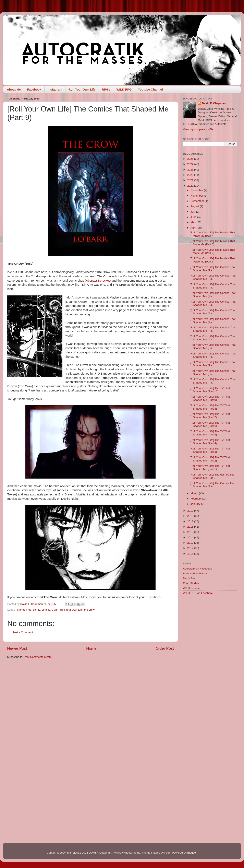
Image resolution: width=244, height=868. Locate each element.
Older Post (165, 648)
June (194, 217)
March (195, 493)
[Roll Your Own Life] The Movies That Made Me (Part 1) (212, 260)
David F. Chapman (214, 103)
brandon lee (24, 610)
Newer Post (17, 648)
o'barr (55, 610)
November (197, 196)
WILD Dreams (192, 588)
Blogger (192, 853)
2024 (191, 164)
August (195, 206)
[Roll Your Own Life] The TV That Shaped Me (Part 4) (210, 442)
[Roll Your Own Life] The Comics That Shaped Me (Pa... (213, 269)
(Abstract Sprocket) (97, 281)
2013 (191, 543)
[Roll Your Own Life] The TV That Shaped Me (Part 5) (210, 433)
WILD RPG (124, 89)
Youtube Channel (150, 89)
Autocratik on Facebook (197, 569)
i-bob (167, 853)
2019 (191, 511)
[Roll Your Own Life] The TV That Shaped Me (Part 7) (210, 416)
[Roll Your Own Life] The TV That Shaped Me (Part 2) (210, 459)
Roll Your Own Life (82, 89)
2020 (191, 186)
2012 (191, 548)
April (194, 228)
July (193, 212)
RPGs (106, 89)
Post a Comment (23, 632)
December (197, 190)
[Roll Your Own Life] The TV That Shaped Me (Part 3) (210, 450)
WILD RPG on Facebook (198, 593)
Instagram (55, 89)
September (198, 201)
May (193, 222)
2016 (191, 527)
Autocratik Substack (195, 573)
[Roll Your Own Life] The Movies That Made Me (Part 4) (212, 234)
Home (91, 648)
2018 (191, 516)
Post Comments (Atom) (38, 657)
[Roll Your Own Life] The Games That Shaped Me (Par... (213, 476)
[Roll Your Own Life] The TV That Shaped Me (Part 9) (210, 398)
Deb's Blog (190, 578)
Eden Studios (191, 583)
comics (46, 610)
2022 (191, 175)
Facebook (34, 89)
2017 (191, 521)
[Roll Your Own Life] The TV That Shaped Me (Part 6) (210, 424)
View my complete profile (198, 129)
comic (36, 610)
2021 (191, 180)
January (196, 504)
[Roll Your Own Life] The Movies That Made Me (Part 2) (212, 251)
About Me (14, 89)
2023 (191, 170)
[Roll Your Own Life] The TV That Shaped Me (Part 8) (210, 407)
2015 (191, 532)
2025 (191, 159)
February (196, 499)
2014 (191, 537)
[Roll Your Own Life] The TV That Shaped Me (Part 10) (210, 390)
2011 (191, 554)
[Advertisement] (210, 627)
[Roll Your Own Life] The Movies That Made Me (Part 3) (212, 243)
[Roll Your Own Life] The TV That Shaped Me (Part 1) (210, 467)
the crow (89, 610)
